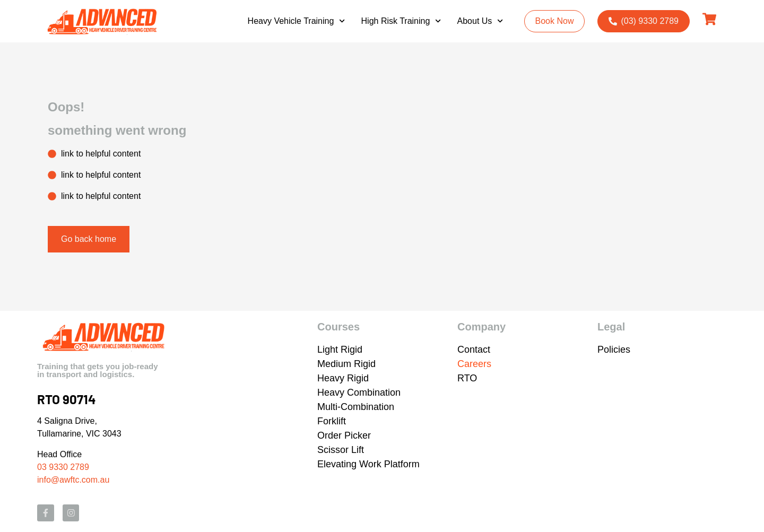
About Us (480, 21)
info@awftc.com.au (73, 480)
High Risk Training (401, 21)
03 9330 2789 (63, 467)
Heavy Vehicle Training (297, 21)
